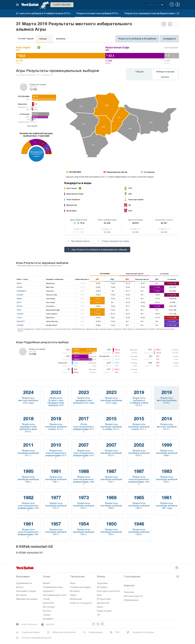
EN (151, 5)
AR (154, 5)
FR (158, 5)
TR (146, 5)
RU (162, 5)
